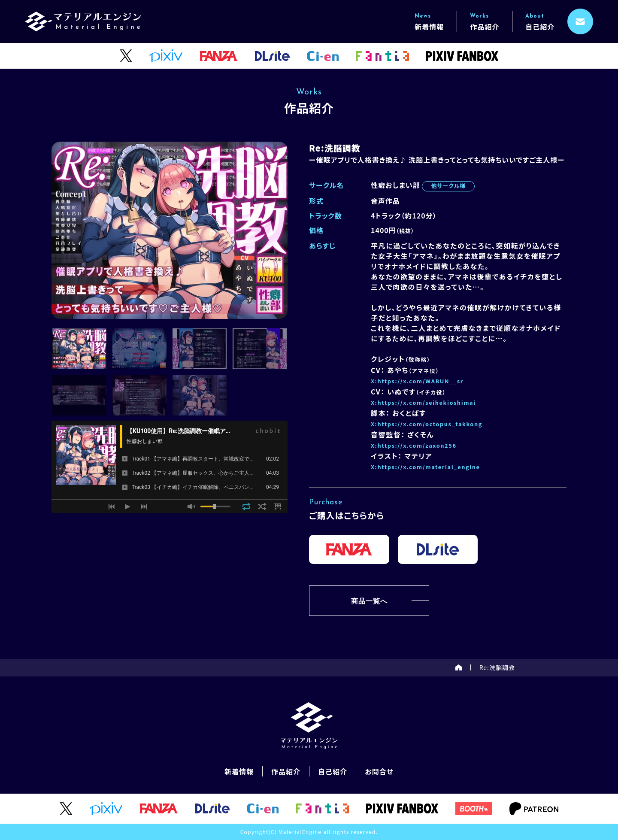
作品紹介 (485, 21)
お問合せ (379, 771)
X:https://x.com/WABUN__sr (417, 381)
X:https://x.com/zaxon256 (414, 445)
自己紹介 (540, 21)
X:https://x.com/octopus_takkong (427, 424)
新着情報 (429, 21)
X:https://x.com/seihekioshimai (423, 402)
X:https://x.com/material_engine (426, 467)
